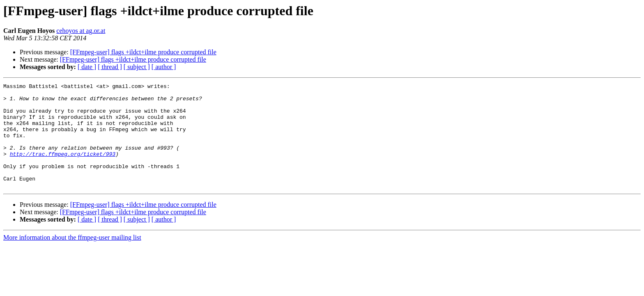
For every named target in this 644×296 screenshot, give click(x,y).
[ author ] (164, 67)
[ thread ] (110, 67)
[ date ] (87, 67)
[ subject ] (137, 67)
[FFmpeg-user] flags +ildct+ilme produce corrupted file (143, 52)
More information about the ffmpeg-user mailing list (72, 258)
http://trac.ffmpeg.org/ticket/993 (63, 169)
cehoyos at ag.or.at (81, 31)
